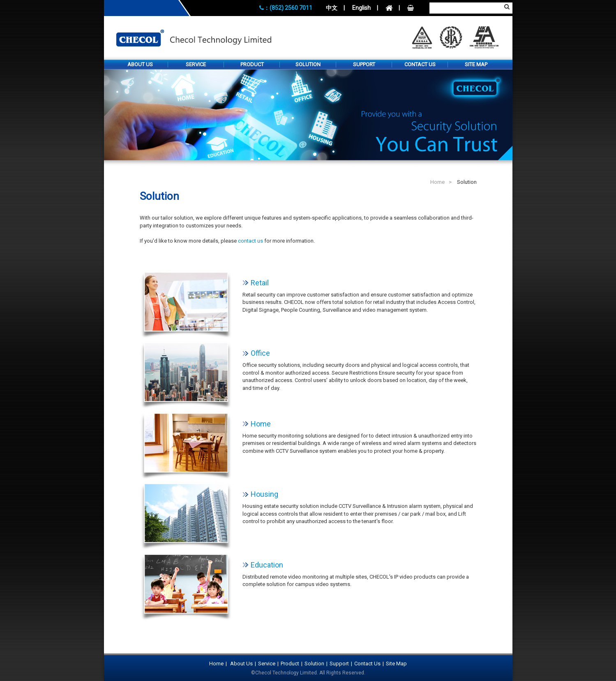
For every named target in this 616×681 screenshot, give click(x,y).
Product (252, 64)
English (361, 8)
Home (437, 182)
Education (267, 565)
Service (196, 64)
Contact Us (420, 64)
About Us (140, 64)
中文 (332, 8)
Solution (308, 64)
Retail (260, 283)
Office (260, 353)
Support (364, 64)
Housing (264, 494)
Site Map (476, 64)
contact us (250, 241)
